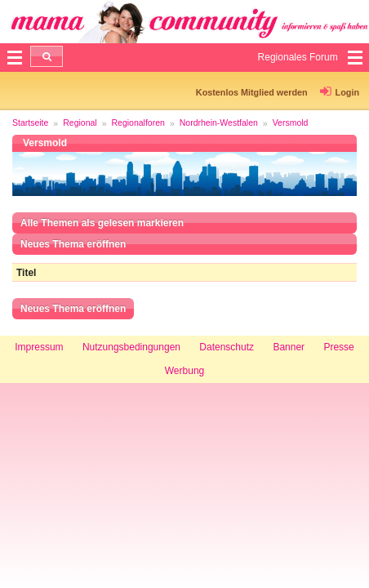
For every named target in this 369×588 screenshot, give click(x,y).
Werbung (184, 371)
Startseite (30, 122)
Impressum (39, 347)
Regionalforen (138, 122)
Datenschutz (227, 347)
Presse (338, 347)
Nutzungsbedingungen (131, 347)
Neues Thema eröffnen (73, 244)
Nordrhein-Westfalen (219, 122)
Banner (289, 347)
